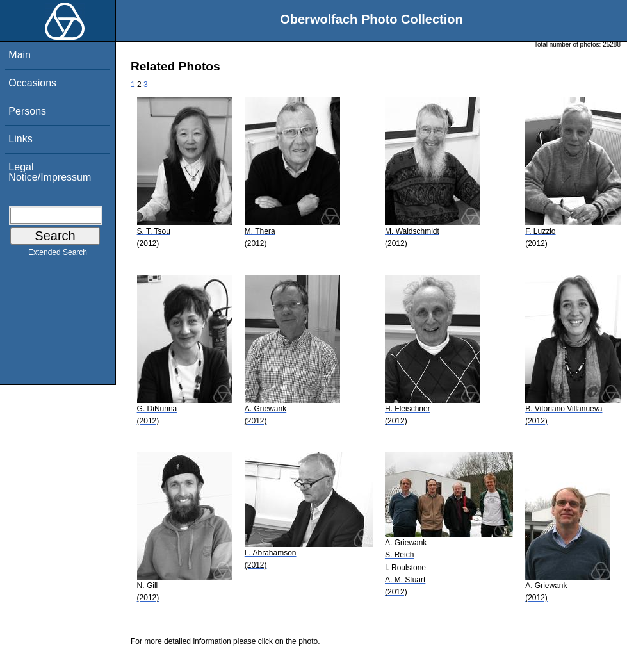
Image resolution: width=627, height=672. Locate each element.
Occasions (32, 83)
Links (20, 139)
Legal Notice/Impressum (50, 172)
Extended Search (58, 255)
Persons (27, 111)
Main (20, 55)
